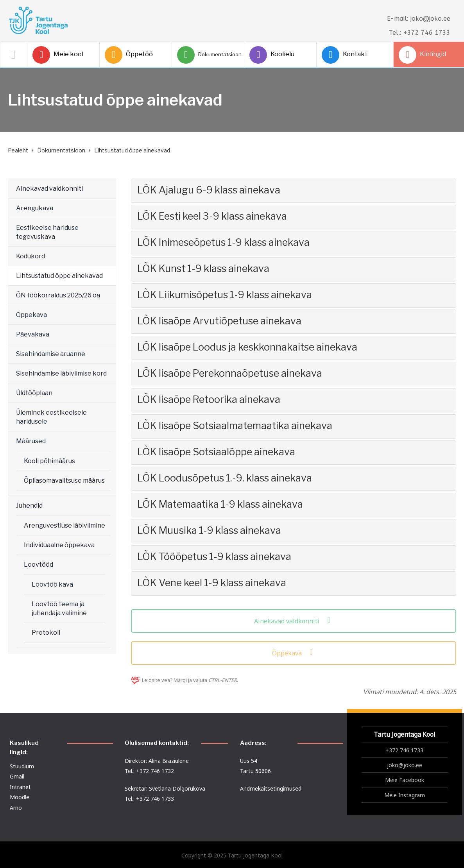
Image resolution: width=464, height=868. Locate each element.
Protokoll (46, 633)
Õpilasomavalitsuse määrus (64, 481)
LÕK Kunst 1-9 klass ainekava (203, 268)
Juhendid (29, 506)
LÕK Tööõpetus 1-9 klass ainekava (214, 557)
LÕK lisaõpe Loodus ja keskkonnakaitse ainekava (247, 347)
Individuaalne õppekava (59, 545)
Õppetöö (129, 55)
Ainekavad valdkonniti (49, 189)
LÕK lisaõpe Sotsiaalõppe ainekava (216, 452)
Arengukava (35, 208)
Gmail (17, 776)
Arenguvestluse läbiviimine (64, 525)
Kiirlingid (422, 55)
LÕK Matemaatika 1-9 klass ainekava (220, 504)
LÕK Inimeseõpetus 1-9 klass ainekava (223, 242)
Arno (16, 808)
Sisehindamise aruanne (51, 354)
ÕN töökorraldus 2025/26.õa (58, 295)
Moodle (20, 797)
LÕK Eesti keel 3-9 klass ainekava (212, 216)
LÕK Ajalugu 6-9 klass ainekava (209, 190)
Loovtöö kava (52, 584)
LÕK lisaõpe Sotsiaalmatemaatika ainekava (235, 426)
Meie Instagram (405, 795)
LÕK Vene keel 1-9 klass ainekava (212, 583)
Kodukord (30, 256)
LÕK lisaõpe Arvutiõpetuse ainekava (219, 321)
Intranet (20, 787)
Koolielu (272, 55)
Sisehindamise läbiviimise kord (61, 373)
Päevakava (33, 334)
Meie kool (58, 55)
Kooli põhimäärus (49, 461)
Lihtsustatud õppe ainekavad (59, 276)
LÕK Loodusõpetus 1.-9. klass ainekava (225, 478)
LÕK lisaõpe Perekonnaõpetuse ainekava (230, 373)
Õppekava (31, 315)
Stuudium (22, 766)
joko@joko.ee (405, 765)
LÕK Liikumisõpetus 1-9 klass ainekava (225, 295)
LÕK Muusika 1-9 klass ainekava (209, 530)
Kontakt (345, 55)
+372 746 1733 (404, 750)
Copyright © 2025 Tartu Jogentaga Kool (232, 855)
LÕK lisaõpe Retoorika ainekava (209, 399)
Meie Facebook (405, 780)
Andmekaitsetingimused (271, 788)
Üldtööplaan (34, 393)
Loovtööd (39, 565)
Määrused (31, 441)
